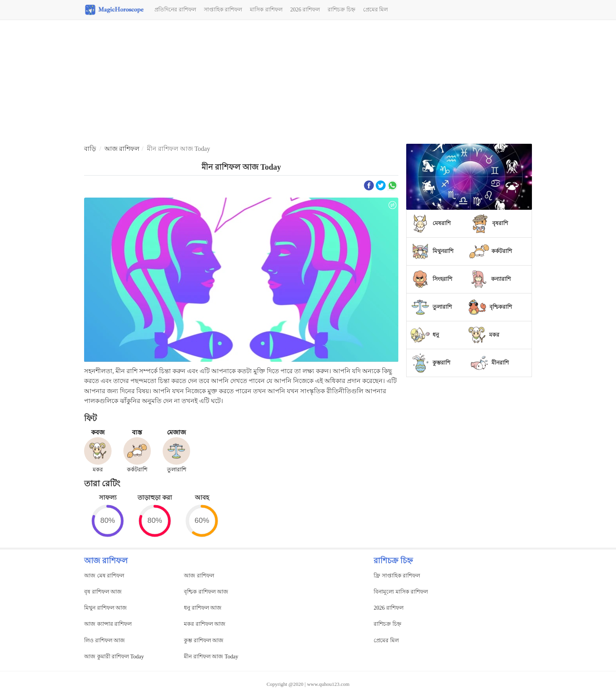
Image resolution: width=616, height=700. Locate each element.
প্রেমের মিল (376, 10)
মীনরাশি (500, 363)
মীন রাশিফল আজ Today (211, 657)
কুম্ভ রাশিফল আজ (204, 640)
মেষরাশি (442, 223)
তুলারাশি (442, 307)
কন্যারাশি (501, 279)
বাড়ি (90, 149)
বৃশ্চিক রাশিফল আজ (206, 592)
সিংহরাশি (442, 279)
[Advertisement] (308, 83)
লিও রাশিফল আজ (104, 640)
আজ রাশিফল (122, 149)
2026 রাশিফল (305, 10)
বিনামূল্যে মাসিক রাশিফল (401, 592)
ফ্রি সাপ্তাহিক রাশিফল (397, 576)
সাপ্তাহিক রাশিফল (223, 10)
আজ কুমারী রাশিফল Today (114, 657)
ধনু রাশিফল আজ (203, 608)
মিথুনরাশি (443, 251)
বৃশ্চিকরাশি (501, 307)
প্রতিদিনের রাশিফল (175, 10)
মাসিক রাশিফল (266, 10)
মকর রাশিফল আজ (205, 624)
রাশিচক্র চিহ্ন (341, 10)
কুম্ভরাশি (441, 363)
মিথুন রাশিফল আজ (105, 608)
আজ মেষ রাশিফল (104, 576)
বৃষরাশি (500, 223)
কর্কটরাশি (502, 251)
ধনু (436, 335)
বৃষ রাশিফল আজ (103, 592)
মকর (494, 335)
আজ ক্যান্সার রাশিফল (108, 624)
